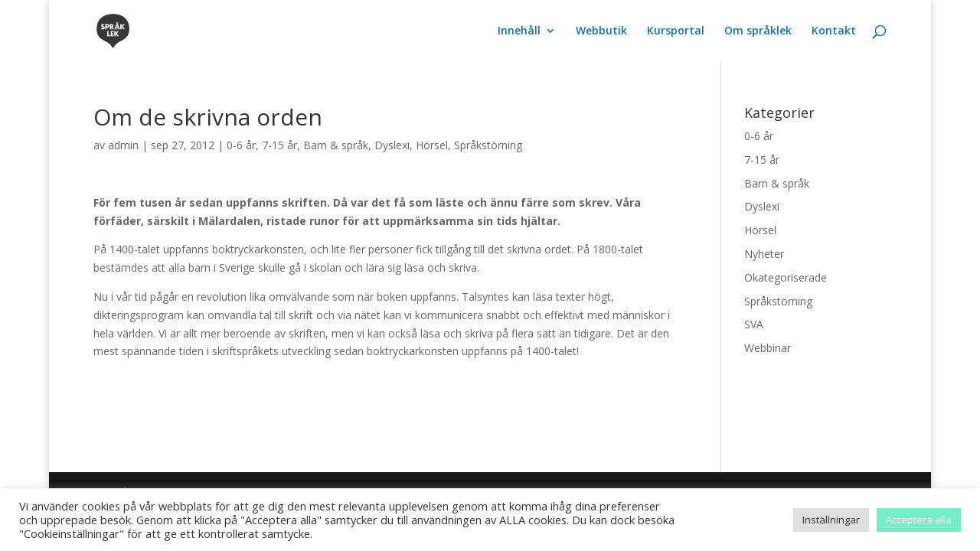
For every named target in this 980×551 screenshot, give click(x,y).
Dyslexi (392, 145)
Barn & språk (336, 145)
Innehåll (519, 31)
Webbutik (601, 31)
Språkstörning (488, 145)
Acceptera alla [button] (919, 520)
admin (123, 145)
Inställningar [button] (831, 520)
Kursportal (676, 31)
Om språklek (758, 31)
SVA (754, 324)
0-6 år (241, 145)
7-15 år (279, 145)
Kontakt (834, 31)
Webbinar (768, 348)
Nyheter (764, 254)
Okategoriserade (786, 277)
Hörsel (432, 145)
